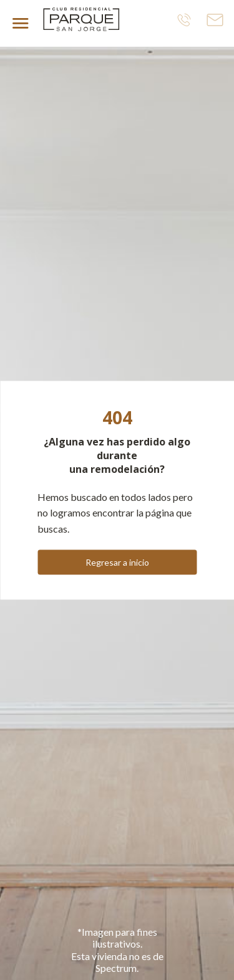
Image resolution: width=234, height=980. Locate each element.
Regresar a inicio (117, 562)
